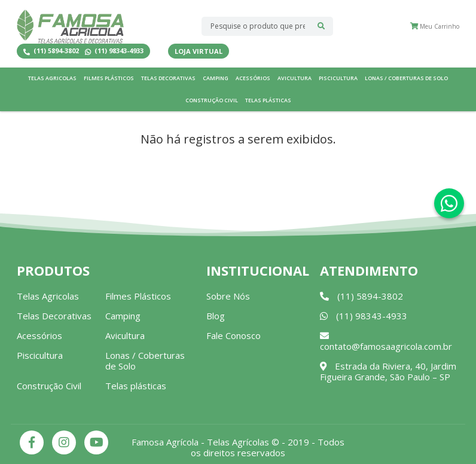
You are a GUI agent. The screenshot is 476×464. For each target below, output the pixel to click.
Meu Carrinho (435, 26)
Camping (216, 78)
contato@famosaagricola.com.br (386, 342)
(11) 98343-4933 (114, 51)
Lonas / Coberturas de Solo (406, 78)
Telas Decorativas (168, 78)
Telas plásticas (268, 100)
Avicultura (295, 78)
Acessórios (253, 78)
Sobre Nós (228, 296)
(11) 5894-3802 (51, 51)
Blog (216, 316)
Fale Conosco (234, 335)
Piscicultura (338, 78)
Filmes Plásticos (109, 78)
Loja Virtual (199, 51)
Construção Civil (212, 100)
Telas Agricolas (52, 78)
